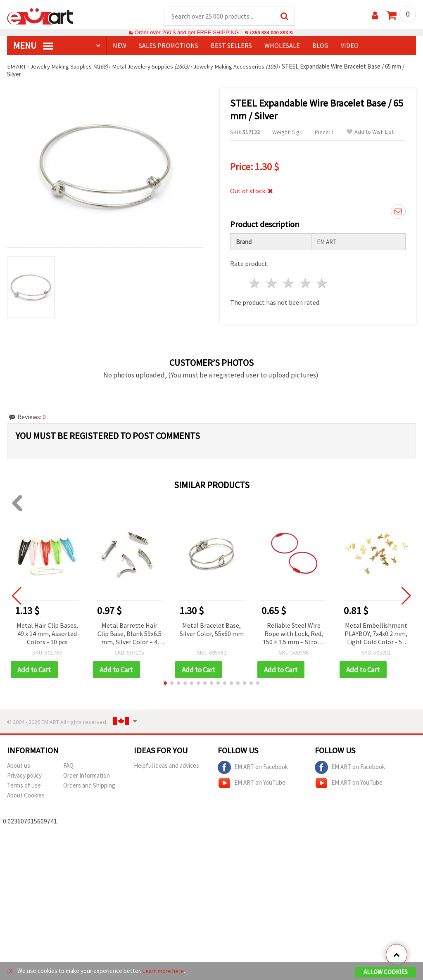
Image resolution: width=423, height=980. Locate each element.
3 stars (289, 284)
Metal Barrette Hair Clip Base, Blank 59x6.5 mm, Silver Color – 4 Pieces (130, 635)
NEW (120, 46)
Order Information (87, 776)
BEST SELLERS (231, 46)
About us (19, 766)
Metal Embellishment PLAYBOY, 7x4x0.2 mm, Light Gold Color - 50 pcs (376, 635)
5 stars (322, 284)
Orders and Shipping (89, 786)
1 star (255, 284)
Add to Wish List (370, 132)
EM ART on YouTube (252, 784)
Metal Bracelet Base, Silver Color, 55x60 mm (212, 630)
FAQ (68, 766)
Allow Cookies (386, 972)
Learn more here (164, 971)
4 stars (305, 284)
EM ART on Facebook (253, 768)
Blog (320, 46)
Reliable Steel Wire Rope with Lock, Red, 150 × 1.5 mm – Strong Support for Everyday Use (294, 635)
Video (350, 46)
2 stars (272, 284)
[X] (11, 971)
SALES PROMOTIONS (169, 46)
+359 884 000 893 (269, 33)
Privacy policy (24, 776)
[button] (165, 684)
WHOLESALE (282, 46)
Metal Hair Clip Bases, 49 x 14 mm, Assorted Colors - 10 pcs (47, 634)
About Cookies (26, 796)
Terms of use (24, 786)
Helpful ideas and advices (166, 766)
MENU (33, 46)
